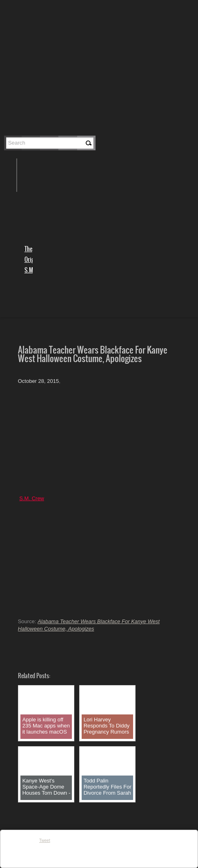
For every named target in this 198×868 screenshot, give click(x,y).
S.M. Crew (32, 498)
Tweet (45, 841)
